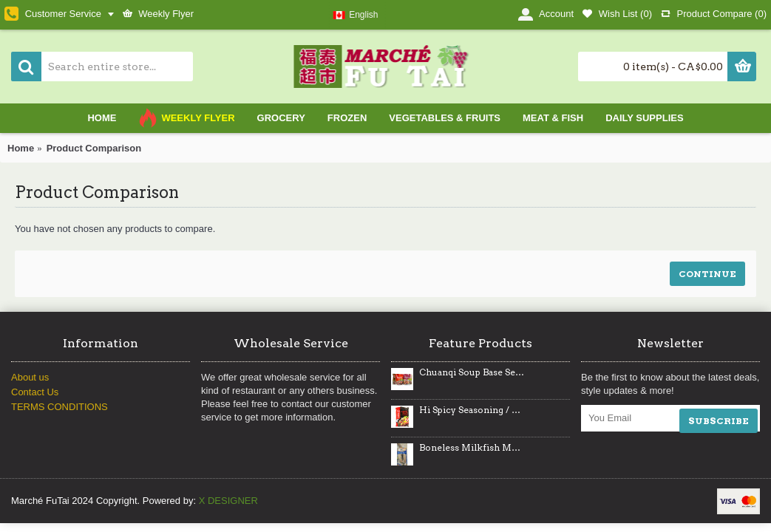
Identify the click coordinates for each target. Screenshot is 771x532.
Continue (707, 274)
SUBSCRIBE (719, 421)
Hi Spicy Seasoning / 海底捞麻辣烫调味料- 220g (472, 410)
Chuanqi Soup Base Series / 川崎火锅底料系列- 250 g (472, 372)
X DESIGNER (228, 501)
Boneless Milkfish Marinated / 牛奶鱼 (472, 448)
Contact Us (35, 392)
